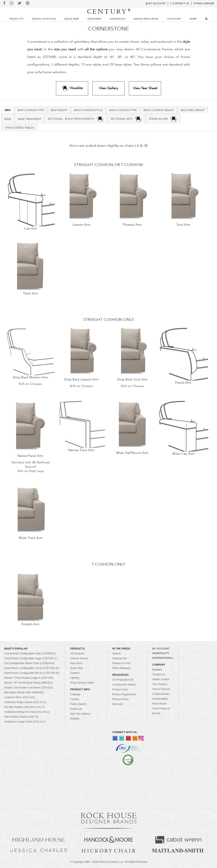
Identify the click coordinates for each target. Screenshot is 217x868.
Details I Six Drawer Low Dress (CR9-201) (29, 688)
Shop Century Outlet (82, 683)
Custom (75, 699)
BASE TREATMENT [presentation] (30, 119)
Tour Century (160, 684)
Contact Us (159, 674)
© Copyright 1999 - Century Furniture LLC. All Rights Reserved (108, 862)
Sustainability (160, 699)
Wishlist (75, 719)
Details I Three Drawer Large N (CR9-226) (29, 678)
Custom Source (79, 658)
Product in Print (121, 663)
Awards (117, 654)
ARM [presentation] (8, 110)
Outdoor (75, 673)
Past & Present (161, 689)
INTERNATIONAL (163, 658)
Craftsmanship (161, 694)
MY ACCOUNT (161, 649)
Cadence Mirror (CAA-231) (20, 697)
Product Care (120, 689)
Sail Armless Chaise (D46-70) (21, 717)
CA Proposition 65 (123, 680)
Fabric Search (78, 704)
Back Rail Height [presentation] (193, 110)
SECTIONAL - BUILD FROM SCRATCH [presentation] (76, 119)
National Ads (120, 658)
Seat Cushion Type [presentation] (31, 110)
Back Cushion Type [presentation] (123, 110)
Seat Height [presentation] (59, 110)
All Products (77, 654)
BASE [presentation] (8, 119)
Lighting (75, 678)
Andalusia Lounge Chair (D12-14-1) (25, 722)
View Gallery (109, 88)
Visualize (72, 88)
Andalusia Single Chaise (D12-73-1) (25, 702)
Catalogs (75, 694)
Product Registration (124, 694)
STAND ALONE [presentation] (163, 119)
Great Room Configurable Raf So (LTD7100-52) (32, 673)
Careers (157, 670)
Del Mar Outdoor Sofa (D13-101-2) (24, 707)
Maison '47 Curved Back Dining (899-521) (29, 683)
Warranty (118, 704)
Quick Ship (72, 19)
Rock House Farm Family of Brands (161, 709)
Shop (193, 19)
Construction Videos (124, 685)
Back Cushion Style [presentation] (88, 110)
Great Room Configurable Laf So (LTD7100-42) (32, 668)
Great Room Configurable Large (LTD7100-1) (31, 658)
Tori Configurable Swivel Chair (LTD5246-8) (29, 663)
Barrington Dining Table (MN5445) (24, 692)
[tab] (7, 110)
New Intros (76, 663)
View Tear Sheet (145, 88)
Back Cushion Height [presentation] (159, 110)
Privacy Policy (120, 699)
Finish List (76, 709)
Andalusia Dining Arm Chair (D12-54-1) (27, 712)
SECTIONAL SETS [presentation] (126, 119)
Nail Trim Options (80, 714)
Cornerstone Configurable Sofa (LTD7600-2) (30, 654)
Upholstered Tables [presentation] (19, 128)
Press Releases (121, 668)
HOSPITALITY (161, 653)
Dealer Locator (161, 679)
